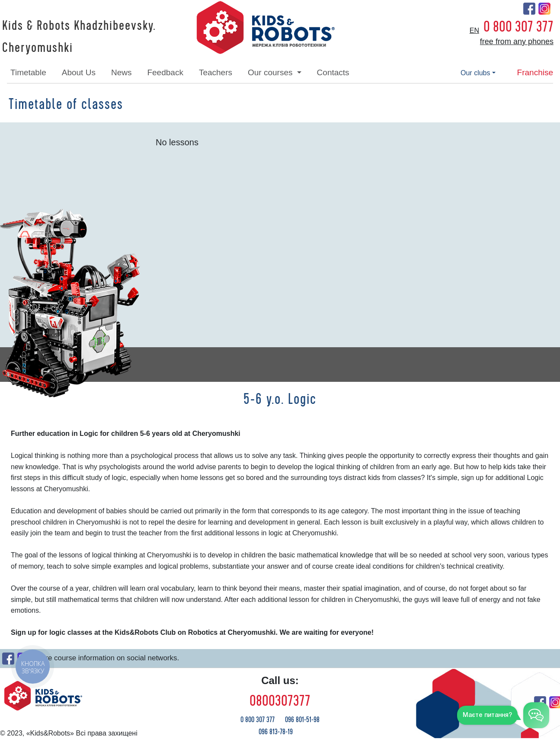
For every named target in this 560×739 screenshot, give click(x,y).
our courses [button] (271, 72)
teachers (216, 72)
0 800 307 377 (518, 27)
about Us (79, 72)
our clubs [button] (475, 73)
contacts (333, 72)
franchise (535, 72)
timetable (28, 72)
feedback (165, 72)
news (122, 72)
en (474, 30)
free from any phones (517, 42)
